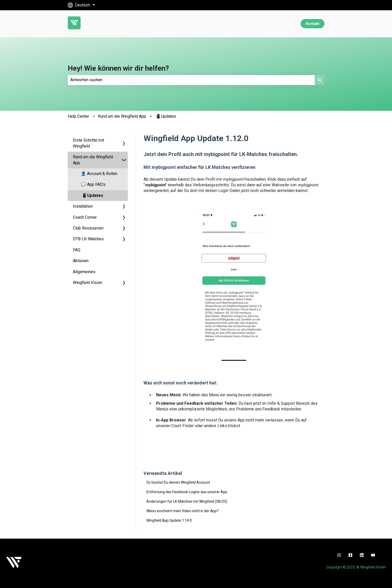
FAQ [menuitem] (77, 250)
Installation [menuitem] (83, 206)
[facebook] (350, 555)
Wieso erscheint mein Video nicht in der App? (183, 511)
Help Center (78, 116)
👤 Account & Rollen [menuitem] (99, 174)
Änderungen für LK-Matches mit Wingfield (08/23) (187, 501)
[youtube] (373, 555)
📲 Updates (165, 116)
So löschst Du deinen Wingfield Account (178, 482)
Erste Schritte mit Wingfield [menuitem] (88, 143)
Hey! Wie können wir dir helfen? (118, 68)
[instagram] (339, 555)
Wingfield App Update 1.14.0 (169, 520)
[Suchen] (320, 80)
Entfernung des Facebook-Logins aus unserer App (187, 492)
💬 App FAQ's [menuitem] (93, 184)
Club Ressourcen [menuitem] (88, 228)
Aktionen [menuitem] (81, 261)
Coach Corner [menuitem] (85, 217)
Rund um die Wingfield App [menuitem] (93, 160)
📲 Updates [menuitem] (92, 195)
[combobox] (191, 80)
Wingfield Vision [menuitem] (88, 283)
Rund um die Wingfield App (122, 116)
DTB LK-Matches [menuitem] (88, 239)
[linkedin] (362, 555)
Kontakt (313, 24)
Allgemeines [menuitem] (84, 272)
